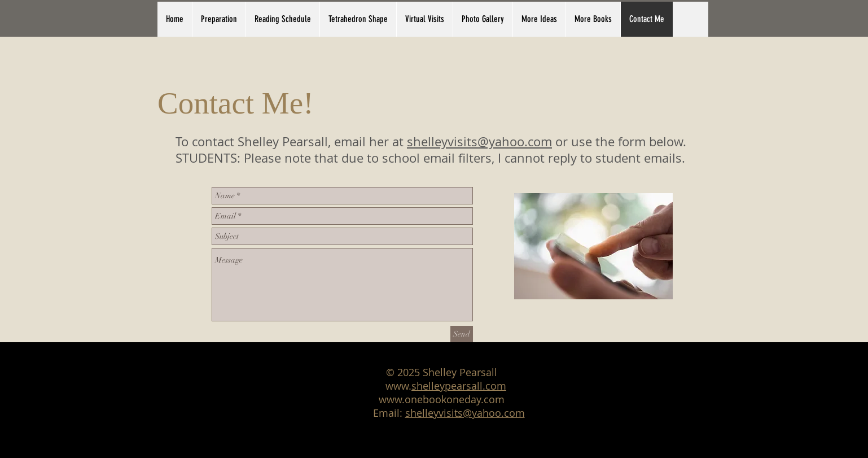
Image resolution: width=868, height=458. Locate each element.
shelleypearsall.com (459, 386)
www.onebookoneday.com (442, 399)
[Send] (462, 334)
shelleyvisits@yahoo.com (479, 141)
